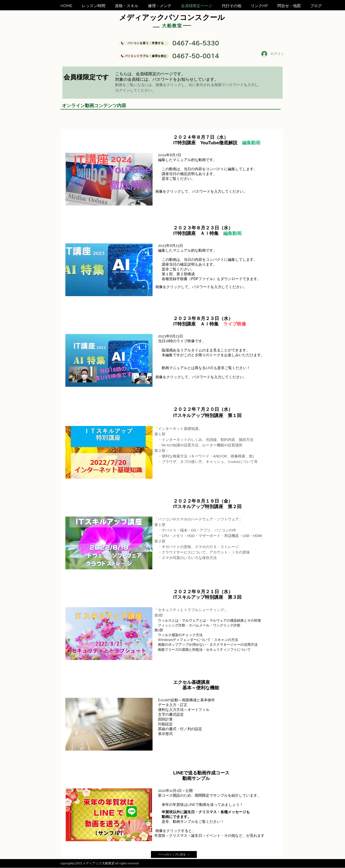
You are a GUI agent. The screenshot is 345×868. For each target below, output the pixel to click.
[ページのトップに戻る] (174, 854)
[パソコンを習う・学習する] (144, 43)
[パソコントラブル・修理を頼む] (144, 56)
